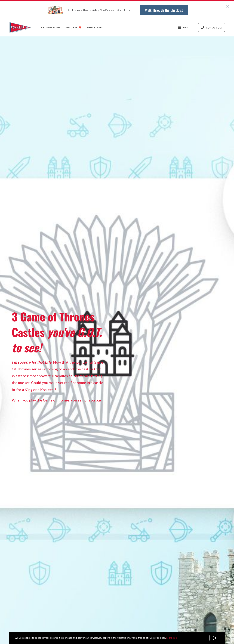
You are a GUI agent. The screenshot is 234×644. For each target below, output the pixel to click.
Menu (183, 28)
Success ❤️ (74, 28)
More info (172, 638)
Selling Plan (50, 28)
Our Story (95, 28)
